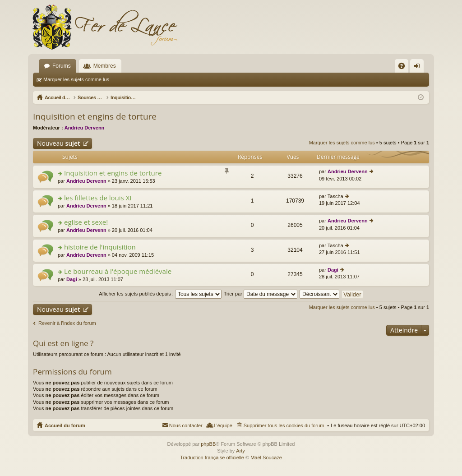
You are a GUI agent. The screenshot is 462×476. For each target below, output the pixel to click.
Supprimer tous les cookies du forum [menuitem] (284, 425)
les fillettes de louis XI (98, 198)
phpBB (208, 444)
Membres (105, 66)
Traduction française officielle (212, 458)
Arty (240, 451)
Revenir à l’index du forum (67, 323)
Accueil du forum (65, 425)
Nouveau (59, 143)
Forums (62, 66)
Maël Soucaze (266, 458)
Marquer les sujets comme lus (76, 79)
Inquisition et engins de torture (95, 116)
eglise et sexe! (86, 222)
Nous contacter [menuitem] (186, 425)
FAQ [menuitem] (404, 68)
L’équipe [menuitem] (223, 425)
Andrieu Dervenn (85, 128)
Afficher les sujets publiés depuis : (160, 294)
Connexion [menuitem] (419, 68)
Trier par (261, 294)
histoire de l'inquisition (100, 247)
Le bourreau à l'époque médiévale (118, 271)
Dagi (72, 279)
